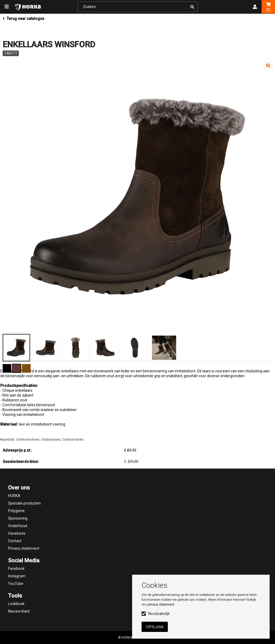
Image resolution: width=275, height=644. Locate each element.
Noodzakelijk (159, 614)
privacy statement (161, 605)
